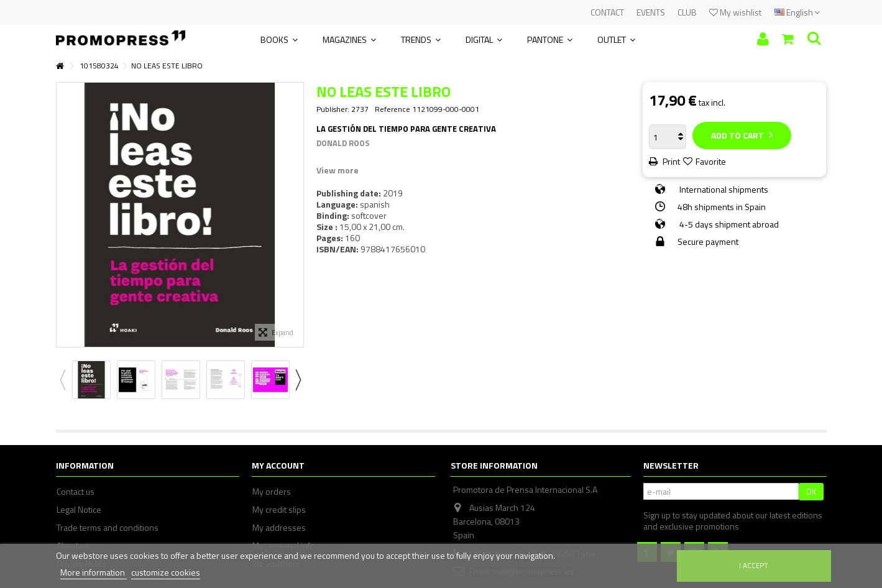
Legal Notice (79, 510)
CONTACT (607, 12)
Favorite (711, 161)
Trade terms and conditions (108, 528)
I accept (754, 565)
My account (278, 465)
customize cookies (166, 572)
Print (670, 161)
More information (94, 572)
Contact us (76, 492)
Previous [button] (62, 380)
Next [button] (298, 380)
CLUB (687, 12)
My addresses (279, 528)
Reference (393, 109)
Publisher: (333, 109)
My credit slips (279, 510)
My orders (272, 492)
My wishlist (735, 12)
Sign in (763, 39)
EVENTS (651, 12)
